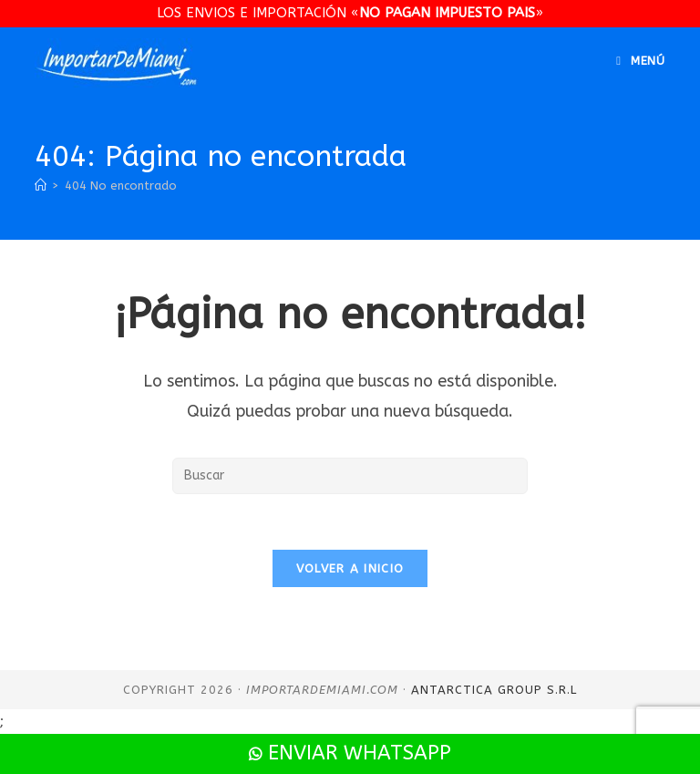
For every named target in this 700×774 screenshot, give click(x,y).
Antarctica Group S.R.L (494, 690)
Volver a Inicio (350, 568)
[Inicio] (41, 186)
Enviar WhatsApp (350, 753)
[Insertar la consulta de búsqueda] (350, 476)
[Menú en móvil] (640, 61)
